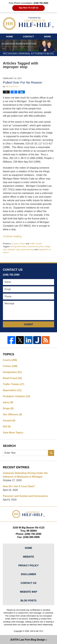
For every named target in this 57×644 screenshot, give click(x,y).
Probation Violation (16, 396)
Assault (9, 420)
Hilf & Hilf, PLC (37, 631)
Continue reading (12, 236)
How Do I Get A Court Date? (19, 486)
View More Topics (13, 433)
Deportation (12, 390)
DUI (7, 427)
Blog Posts (28, 601)
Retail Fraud (12, 378)
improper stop (14, 249)
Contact (28, 36)
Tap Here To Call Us (28, 8)
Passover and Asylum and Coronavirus (25, 496)
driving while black (19, 246)
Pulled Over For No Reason (22, 82)
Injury (8, 402)
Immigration (12, 372)
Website (28, 557)
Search (51, 453)
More (47, 36)
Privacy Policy (29, 566)
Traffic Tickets (36, 244)
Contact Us (29, 583)
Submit (28, 324)
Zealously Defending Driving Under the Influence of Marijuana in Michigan (25, 475)
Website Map (28, 592)
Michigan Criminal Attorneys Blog (29, 23)
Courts (15, 244)
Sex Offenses (12, 414)
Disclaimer (29, 574)
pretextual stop (27, 249)
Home (9, 36)
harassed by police (36, 246)
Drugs (8, 408)
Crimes (22, 244)
